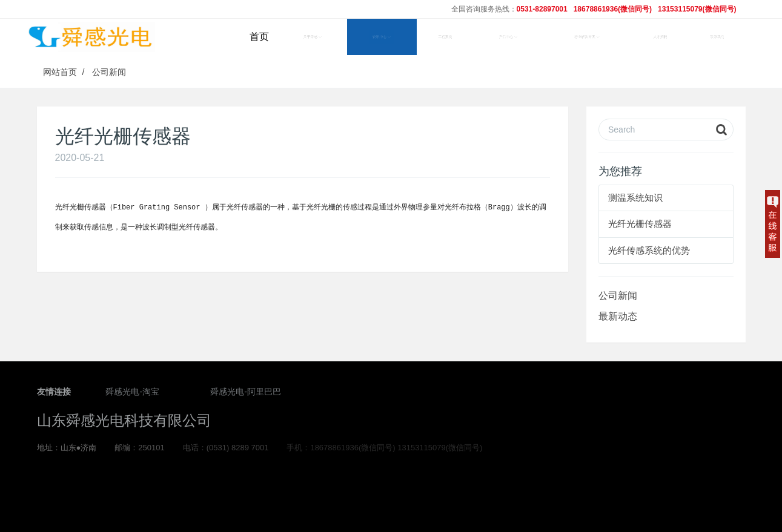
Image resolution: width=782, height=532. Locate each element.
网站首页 (60, 72)
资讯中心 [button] (382, 37)
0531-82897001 (542, 9)
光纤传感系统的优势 (649, 250)
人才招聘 (660, 37)
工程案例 (445, 37)
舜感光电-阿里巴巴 (246, 393)
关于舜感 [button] (313, 37)
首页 (259, 37)
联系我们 (717, 37)
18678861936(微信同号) (613, 9)
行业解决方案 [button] (587, 37)
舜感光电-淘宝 (132, 393)
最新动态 (618, 316)
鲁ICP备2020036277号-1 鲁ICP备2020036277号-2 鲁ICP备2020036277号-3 (391, 493)
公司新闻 (109, 72)
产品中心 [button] (508, 37)
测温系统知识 (635, 198)
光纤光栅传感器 (640, 224)
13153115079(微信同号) (697, 9)
